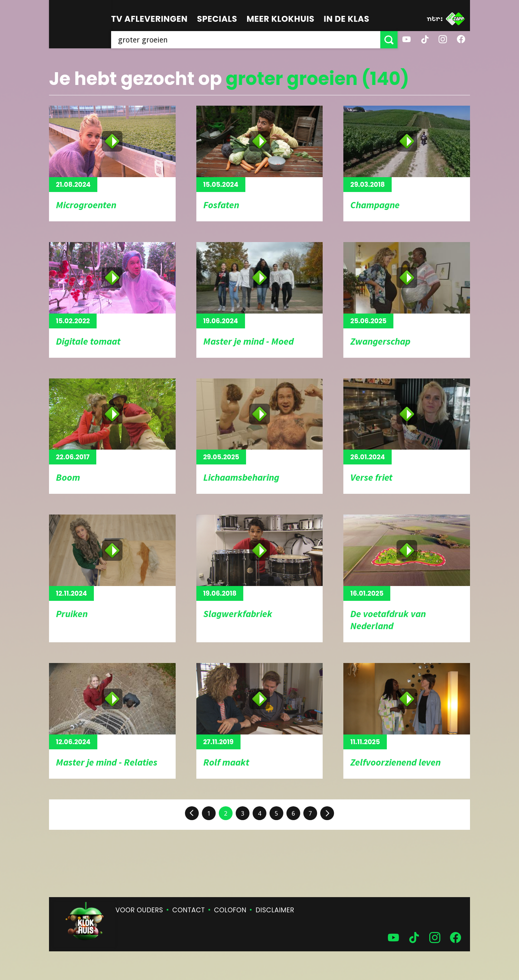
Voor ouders (139, 910)
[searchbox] (246, 40)
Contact (188, 910)
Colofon (230, 910)
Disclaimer (275, 910)
